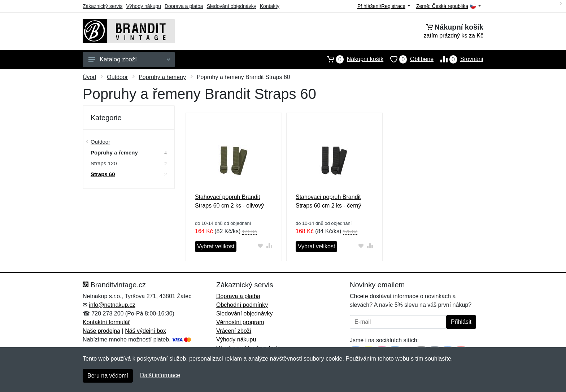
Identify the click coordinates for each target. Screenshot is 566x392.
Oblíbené (408, 59)
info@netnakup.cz (112, 305)
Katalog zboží (129, 59)
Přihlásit (461, 322)
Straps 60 (103, 174)
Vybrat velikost (216, 246)
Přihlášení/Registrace (384, 6)
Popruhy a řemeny (162, 77)
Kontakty (270, 6)
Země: (449, 6)
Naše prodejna (101, 331)
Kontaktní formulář (106, 322)
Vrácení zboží (234, 331)
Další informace (160, 375)
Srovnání (458, 59)
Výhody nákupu (143, 6)
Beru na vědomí (108, 376)
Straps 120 (104, 163)
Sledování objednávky (232, 6)
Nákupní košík (352, 59)
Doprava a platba (184, 6)
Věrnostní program (240, 322)
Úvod (89, 77)
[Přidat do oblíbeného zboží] (260, 246)
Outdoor (117, 77)
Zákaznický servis (103, 6)
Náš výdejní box (145, 331)
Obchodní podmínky (242, 305)
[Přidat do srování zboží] (269, 246)
